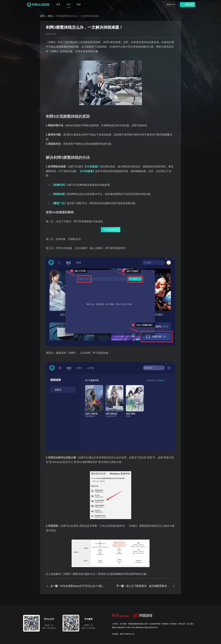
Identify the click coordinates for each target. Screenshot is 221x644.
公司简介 (115, 624)
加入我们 (190, 624)
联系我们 (174, 624)
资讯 (68, 4)
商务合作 (182, 624)
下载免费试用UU (111, 230)
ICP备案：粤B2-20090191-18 (123, 634)
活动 (79, 4)
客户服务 (124, 624)
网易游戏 (165, 624)
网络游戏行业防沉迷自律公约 (147, 627)
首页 (58, 4)
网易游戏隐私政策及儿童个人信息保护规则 (144, 624)
